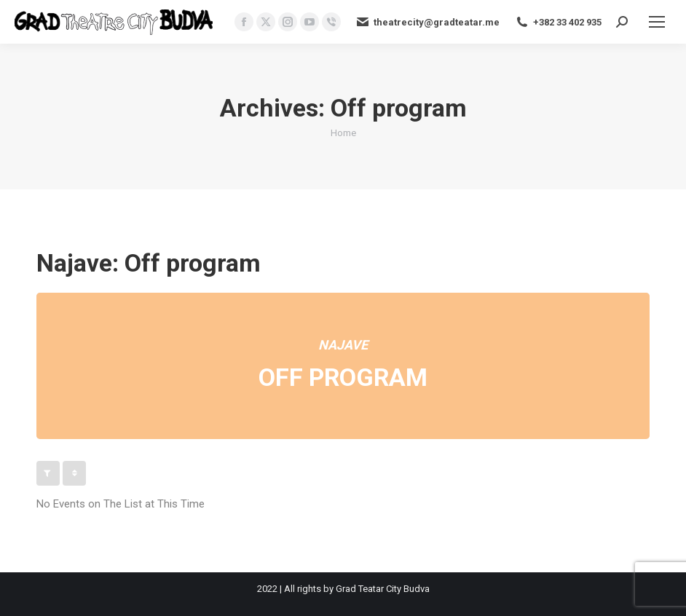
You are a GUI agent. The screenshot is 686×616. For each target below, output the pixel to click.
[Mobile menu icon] (657, 22)
